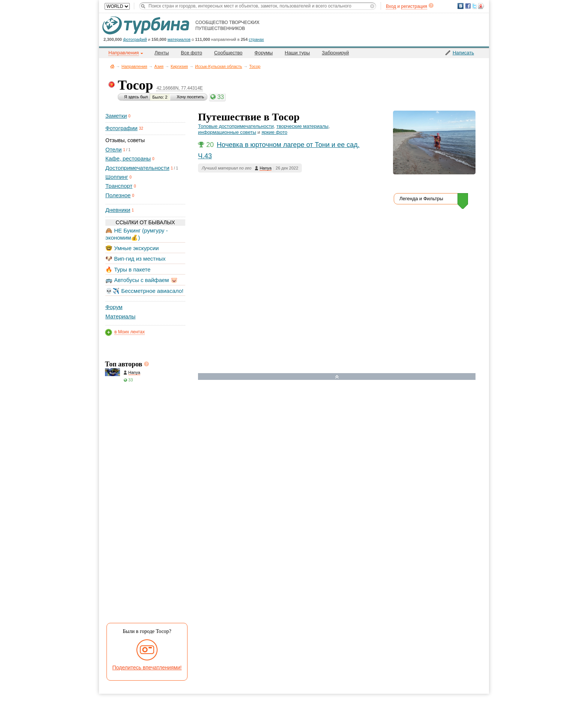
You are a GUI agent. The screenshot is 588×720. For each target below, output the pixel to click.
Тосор (255, 66)
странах (256, 39)
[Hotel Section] (342, 458)
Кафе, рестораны (128, 158)
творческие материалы (302, 126)
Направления (134, 66)
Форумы (264, 53)
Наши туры (297, 53)
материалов (179, 39)
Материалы (120, 316)
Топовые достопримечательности (236, 126)
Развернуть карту (337, 377)
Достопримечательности (137, 168)
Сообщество (228, 53)
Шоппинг (117, 177)
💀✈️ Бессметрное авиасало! (144, 291)
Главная (112, 66)
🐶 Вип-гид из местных (135, 259)
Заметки (116, 116)
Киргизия (179, 66)
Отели (113, 149)
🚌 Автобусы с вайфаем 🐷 (142, 280)
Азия (159, 66)
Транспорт (119, 186)
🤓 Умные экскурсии (132, 248)
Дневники (118, 210)
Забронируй (335, 53)
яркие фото (274, 132)
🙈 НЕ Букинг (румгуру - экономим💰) (137, 234)
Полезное (118, 195)
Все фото (191, 53)
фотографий (135, 39)
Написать (463, 53)
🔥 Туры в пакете (128, 269)
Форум (114, 307)
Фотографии (121, 128)
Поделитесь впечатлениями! (147, 667)
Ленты (162, 53)
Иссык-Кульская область (219, 66)
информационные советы (227, 132)
